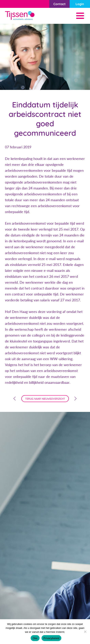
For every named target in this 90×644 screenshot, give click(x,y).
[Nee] (85, 632)
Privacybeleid (52, 638)
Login (80, 4)
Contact (60, 4)
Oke (35, 638)
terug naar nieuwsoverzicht (45, 399)
